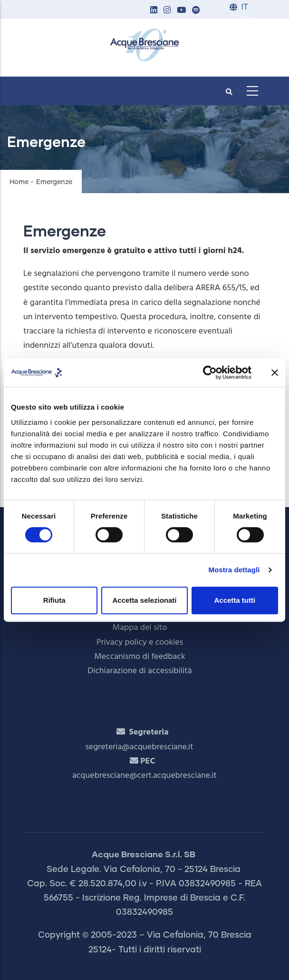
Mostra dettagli (234, 570)
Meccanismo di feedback (140, 657)
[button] (154, 11)
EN (246, 20)
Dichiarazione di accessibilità (140, 671)
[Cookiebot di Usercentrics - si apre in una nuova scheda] (210, 372)
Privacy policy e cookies (140, 642)
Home (19, 182)
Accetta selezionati (144, 600)
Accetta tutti (235, 600)
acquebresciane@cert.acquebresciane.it (144, 776)
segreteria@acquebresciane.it (139, 747)
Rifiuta (54, 600)
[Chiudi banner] (275, 372)
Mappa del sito (140, 628)
